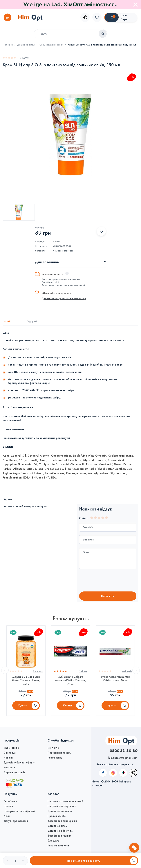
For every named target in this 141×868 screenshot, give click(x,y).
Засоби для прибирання (62, 821)
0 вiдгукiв (38, 671)
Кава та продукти (58, 846)
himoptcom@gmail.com (123, 758)
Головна (8, 45)
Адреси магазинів (14, 772)
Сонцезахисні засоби (51, 45)
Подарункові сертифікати (19, 811)
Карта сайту (55, 758)
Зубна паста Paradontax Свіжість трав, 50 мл (115, 679)
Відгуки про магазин (16, 821)
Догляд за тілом (26, 45)
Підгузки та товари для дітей (65, 801)
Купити (23, 705)
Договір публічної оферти (19, 763)
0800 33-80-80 (123, 750)
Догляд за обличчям (60, 831)
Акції (7, 816)
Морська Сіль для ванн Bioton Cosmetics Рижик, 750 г (26, 680)
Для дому (53, 841)
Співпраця (10, 753)
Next (136, 670)
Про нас (9, 806)
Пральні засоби (57, 816)
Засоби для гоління (59, 836)
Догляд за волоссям (60, 811)
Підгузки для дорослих (62, 806)
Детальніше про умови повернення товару (64, 298)
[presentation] (110, 581)
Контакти (9, 767)
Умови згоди (11, 748)
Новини (8, 758)
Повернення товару (59, 753)
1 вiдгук (83, 671)
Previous (5, 670)
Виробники (10, 801)
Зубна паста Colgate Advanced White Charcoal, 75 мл (71, 680)
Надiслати (108, 596)
